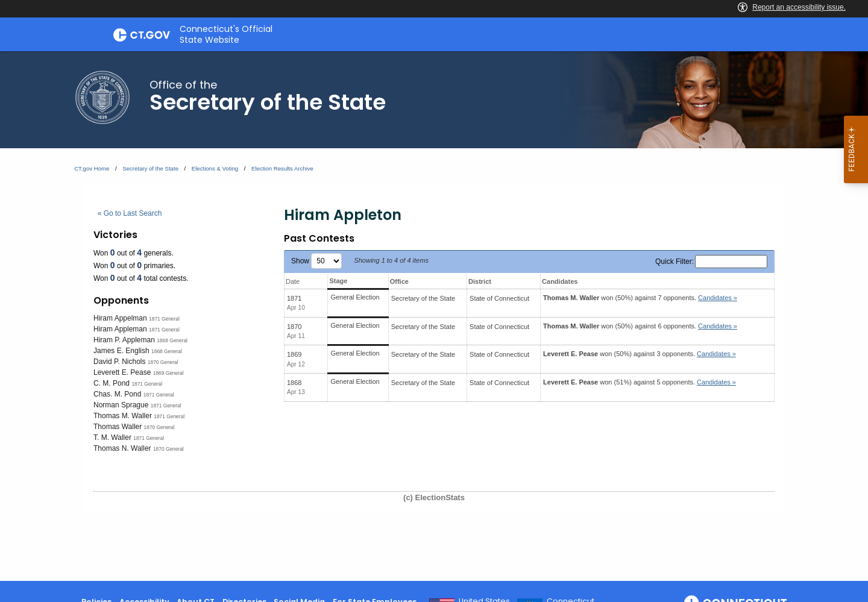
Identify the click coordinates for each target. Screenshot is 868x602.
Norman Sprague (121, 405)
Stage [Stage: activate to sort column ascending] (338, 281)
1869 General (168, 373)
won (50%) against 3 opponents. (640, 354)
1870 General (163, 362)
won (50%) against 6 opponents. (640, 326)
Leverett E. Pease (122, 372)
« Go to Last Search (130, 213)
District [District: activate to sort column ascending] (480, 281)
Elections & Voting (215, 168)
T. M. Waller (112, 437)
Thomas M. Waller (123, 416)
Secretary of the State (150, 168)
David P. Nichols (119, 362)
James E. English (121, 351)
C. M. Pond (112, 383)
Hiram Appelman (120, 318)
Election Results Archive (282, 168)
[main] (434, 316)
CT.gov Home (92, 168)
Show (316, 261)
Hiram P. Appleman (124, 340)
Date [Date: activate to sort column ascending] (293, 281)
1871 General (164, 319)
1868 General (172, 340)
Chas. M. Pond (117, 394)
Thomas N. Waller (122, 448)
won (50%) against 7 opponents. (640, 298)
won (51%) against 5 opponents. (640, 382)
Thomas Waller (118, 427)
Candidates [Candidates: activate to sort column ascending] (560, 281)
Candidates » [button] (718, 298)
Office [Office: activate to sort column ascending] (399, 281)
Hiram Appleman (120, 329)
